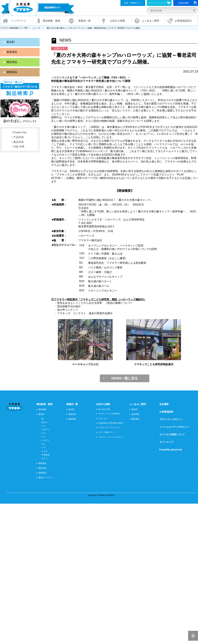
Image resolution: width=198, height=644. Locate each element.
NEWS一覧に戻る (125, 378)
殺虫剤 (11, 42)
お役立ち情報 (117, 21)
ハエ (44, 426)
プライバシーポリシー (171, 419)
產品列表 (18, 142)
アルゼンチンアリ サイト (109, 428)
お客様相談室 (166, 412)
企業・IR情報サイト (133, 3)
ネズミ (45, 458)
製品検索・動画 (52, 21)
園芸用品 (12, 62)
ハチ (44, 433)
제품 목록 (19, 147)
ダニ (44, 444)
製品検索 (42, 409)
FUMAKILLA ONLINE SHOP (110, 423)
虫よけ (45, 422)
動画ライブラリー (46, 478)
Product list (20, 132)
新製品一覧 (85, 21)
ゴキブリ (46, 429)
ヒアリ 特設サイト (106, 432)
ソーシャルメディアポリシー (174, 427)
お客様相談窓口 (183, 21)
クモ (44, 448)
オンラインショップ (159, 3)
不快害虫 (46, 455)
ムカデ (45, 451)
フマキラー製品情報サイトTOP (14, 28)
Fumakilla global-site (171, 450)
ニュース (36, 28)
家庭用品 (12, 52)
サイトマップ (166, 442)
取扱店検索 (188, 3)
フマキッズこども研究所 (109, 414)
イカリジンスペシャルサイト (111, 437)
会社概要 (164, 404)
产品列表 (18, 137)
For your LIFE (104, 409)
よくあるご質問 (150, 21)
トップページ (19, 21)
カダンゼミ (103, 418)
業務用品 (12, 72)
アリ (44, 437)
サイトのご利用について (172, 434)
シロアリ (46, 440)
